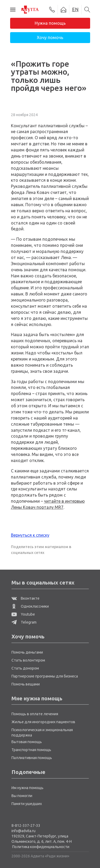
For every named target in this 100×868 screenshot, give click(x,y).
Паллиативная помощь (32, 758)
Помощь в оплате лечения (35, 714)
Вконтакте (25, 598)
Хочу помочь (50, 37)
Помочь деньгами (27, 652)
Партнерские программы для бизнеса (45, 676)
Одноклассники (30, 606)
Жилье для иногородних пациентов (43, 722)
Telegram (24, 622)
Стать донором (25, 668)
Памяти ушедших (27, 804)
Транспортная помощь (31, 750)
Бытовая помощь (27, 742)
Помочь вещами (26, 684)
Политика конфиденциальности (41, 847)
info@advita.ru (23, 831)
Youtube (23, 614)
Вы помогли (22, 796)
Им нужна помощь (27, 788)
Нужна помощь (50, 23)
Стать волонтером (28, 660)
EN (75, 9)
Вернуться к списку (30, 535)
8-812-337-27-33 (26, 825)
